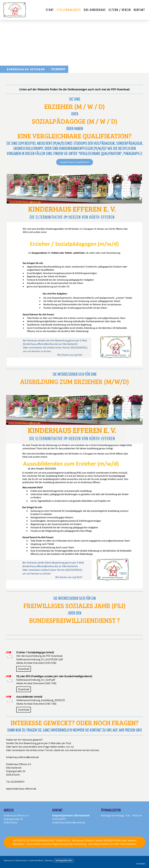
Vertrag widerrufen (64, 860)
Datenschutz (21, 860)
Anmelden (141, 864)
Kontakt (139, 10)
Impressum (9, 860)
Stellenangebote (69, 10)
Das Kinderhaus (95, 10)
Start (50, 10)
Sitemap (48, 860)
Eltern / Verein (120, 10)
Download (24, 669)
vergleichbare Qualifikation (75, 162)
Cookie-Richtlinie (36, 860)
